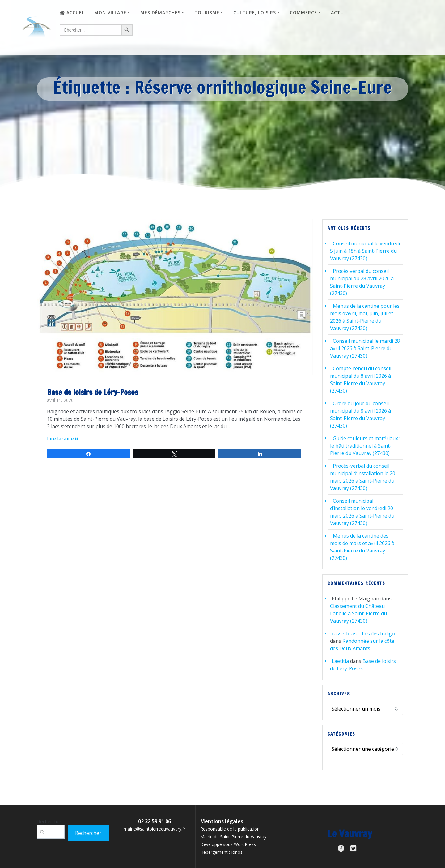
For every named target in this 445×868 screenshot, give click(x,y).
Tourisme (207, 13)
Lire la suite (60, 439)
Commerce (303, 13)
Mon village (110, 13)
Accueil (73, 13)
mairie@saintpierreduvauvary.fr (155, 829)
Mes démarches (160, 13)
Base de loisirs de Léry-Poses (93, 392)
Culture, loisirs (255, 13)
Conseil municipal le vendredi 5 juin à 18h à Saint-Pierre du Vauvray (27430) (365, 251)
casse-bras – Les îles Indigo (363, 634)
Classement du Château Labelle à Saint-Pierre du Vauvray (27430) (358, 613)
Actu (337, 13)
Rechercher (49, 821)
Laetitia (340, 661)
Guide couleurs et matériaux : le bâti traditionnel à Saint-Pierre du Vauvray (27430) (365, 446)
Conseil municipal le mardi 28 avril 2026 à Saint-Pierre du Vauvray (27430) (365, 348)
